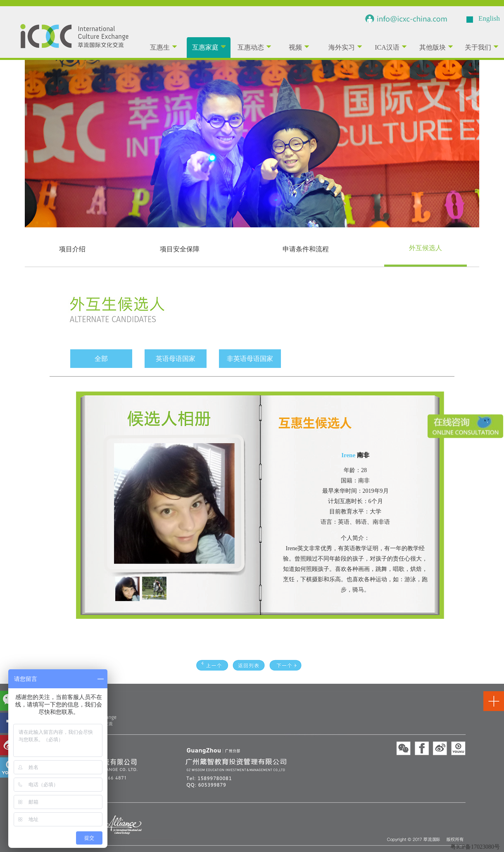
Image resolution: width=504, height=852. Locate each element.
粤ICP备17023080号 (475, 847)
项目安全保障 (180, 249)
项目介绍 (72, 249)
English (489, 18)
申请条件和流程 (306, 249)
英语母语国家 (176, 359)
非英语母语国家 (250, 359)
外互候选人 (426, 248)
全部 (101, 359)
